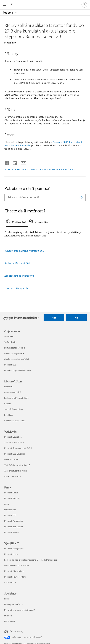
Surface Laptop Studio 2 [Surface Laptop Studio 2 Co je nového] (14, 348)
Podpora (8, 13)
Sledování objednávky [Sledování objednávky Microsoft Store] (14, 409)
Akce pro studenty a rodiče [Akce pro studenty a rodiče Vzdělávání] (16, 471)
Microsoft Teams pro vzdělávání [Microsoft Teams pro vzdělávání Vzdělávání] (18, 448)
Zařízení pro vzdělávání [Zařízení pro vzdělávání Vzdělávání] (14, 442)
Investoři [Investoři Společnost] (8, 616)
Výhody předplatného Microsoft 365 (24, 251)
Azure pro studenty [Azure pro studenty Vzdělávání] (12, 476)
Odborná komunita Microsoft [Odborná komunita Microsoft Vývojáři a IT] (17, 565)
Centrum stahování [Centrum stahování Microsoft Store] (12, 392)
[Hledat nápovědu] (12, 5)
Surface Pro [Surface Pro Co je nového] (9, 336)
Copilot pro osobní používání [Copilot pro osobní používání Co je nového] (17, 359)
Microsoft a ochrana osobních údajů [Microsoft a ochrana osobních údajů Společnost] (20, 610)
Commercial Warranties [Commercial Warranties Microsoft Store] (14, 421)
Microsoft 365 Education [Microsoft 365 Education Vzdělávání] (15, 454)
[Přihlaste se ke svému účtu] (84, 5)
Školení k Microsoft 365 (17, 263)
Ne (76, 318)
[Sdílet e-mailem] (22, 162)
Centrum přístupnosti (16, 288)
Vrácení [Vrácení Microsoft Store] (8, 404)
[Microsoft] (45, 3)
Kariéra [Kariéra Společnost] (7, 599)
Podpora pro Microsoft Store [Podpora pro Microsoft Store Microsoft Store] (16, 398)
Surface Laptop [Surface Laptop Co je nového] (11, 342)
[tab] (17, 223)
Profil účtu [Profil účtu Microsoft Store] (9, 387)
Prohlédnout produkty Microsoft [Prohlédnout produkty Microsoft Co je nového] (18, 370)
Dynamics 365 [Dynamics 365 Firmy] (10, 510)
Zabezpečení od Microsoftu (19, 276)
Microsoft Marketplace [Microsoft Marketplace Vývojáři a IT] (14, 571)
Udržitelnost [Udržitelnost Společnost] (10, 621)
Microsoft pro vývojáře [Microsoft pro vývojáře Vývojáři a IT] (14, 548)
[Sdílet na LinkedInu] (13, 162)
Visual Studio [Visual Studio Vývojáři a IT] (10, 582)
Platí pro (11, 43)
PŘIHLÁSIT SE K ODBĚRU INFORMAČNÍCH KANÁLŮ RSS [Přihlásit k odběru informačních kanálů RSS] (41, 169)
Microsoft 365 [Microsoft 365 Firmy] (10, 515)
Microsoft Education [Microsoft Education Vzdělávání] (13, 437)
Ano (54, 318)
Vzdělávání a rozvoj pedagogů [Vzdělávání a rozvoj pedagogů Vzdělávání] (17, 465)
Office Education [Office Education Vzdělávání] (11, 459)
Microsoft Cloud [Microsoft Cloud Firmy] (11, 493)
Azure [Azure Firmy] (7, 504)
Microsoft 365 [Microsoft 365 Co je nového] (10, 365)
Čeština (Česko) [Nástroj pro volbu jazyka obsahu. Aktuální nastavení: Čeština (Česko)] (16, 631)
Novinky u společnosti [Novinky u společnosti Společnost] (14, 604)
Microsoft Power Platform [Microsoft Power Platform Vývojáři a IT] (15, 577)
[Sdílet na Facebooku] (7, 162)
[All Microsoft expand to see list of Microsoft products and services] (4, 5)
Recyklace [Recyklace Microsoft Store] (9, 415)
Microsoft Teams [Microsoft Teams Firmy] (11, 532)
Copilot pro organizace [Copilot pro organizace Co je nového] (14, 353)
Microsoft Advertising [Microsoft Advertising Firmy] (14, 521)
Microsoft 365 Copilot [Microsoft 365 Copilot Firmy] (14, 527)
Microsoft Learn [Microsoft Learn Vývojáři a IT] (11, 554)
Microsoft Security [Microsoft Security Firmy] (12, 498)
